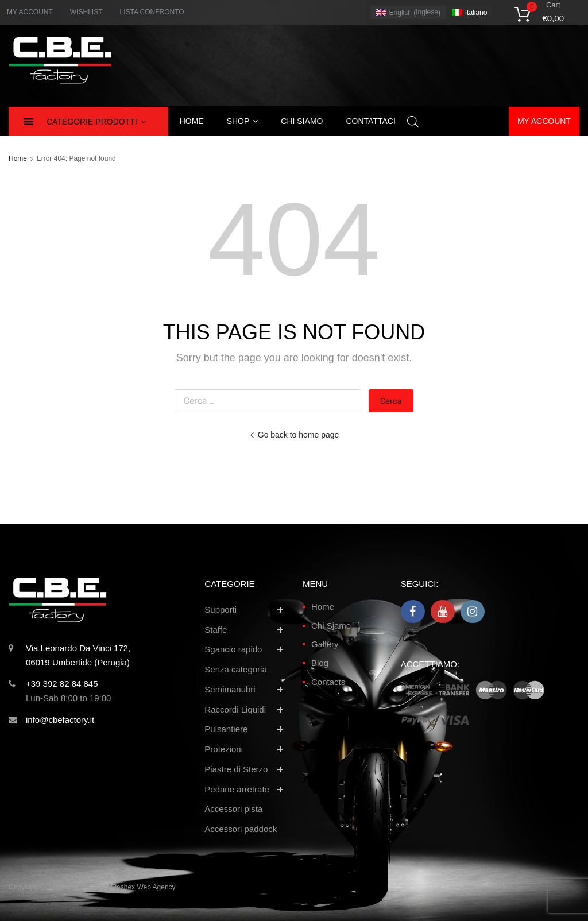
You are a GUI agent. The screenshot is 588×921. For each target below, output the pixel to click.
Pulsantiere (226, 729)
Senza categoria (235, 669)
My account (544, 121)
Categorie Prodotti (96, 122)
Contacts (328, 682)
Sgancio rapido (233, 649)
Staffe (216, 630)
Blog (320, 663)
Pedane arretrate (237, 789)
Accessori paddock (241, 829)
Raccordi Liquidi (235, 709)
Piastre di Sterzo (236, 769)
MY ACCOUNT (30, 12)
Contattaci (370, 121)
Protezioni (224, 749)
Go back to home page (294, 435)
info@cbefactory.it (60, 720)
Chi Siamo (331, 626)
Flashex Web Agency (143, 887)
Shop (243, 121)
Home (192, 121)
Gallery (325, 644)
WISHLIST (86, 12)
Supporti (220, 610)
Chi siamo (302, 121)
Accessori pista (233, 809)
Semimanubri (230, 689)
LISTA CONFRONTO (152, 12)
